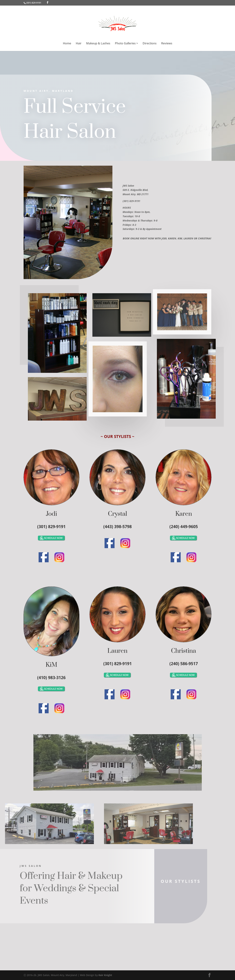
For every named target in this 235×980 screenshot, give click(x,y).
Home (67, 44)
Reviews (167, 44)
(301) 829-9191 (34, 3)
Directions (150, 44)
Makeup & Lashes (98, 44)
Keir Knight (105, 975)
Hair (79, 44)
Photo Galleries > (126, 44)
